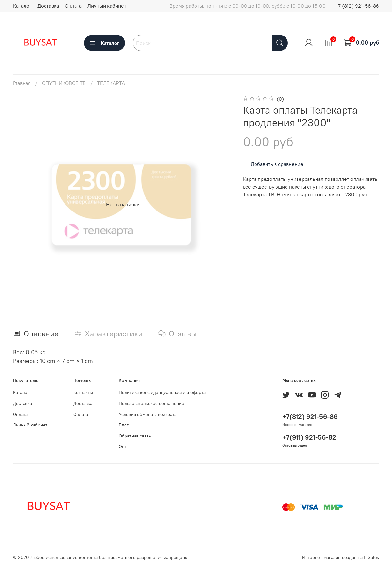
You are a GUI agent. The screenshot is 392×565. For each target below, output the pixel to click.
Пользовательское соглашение (151, 403)
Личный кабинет (107, 6)
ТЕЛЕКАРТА (111, 83)
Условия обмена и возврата (148, 414)
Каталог (22, 6)
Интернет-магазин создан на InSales (341, 557)
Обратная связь (135, 436)
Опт (123, 447)
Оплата (73, 6)
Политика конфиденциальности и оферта (162, 392)
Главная (22, 83)
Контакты (83, 392)
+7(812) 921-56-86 (310, 417)
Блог (124, 425)
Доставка (48, 6)
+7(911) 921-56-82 (309, 437)
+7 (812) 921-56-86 (357, 6)
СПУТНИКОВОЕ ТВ (64, 83)
